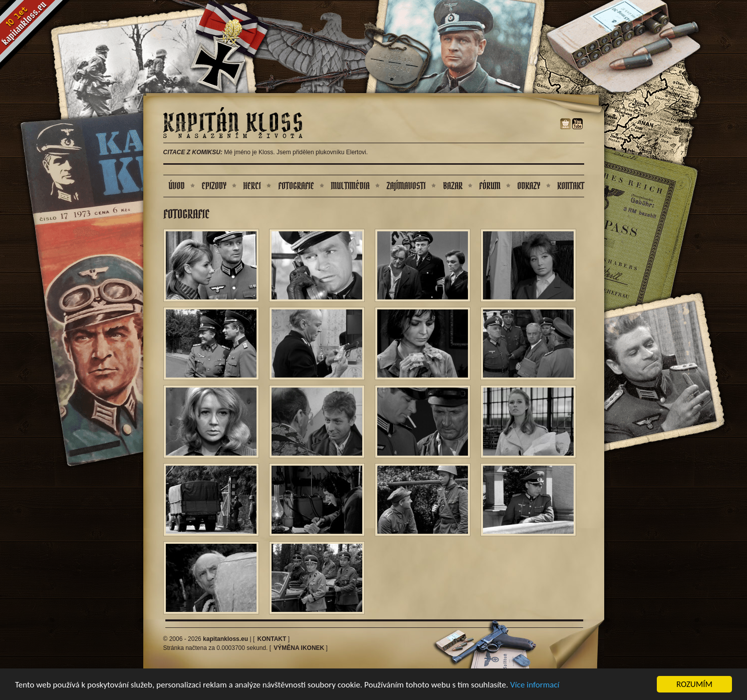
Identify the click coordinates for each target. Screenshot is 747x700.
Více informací (535, 686)
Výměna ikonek (299, 648)
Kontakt (272, 639)
